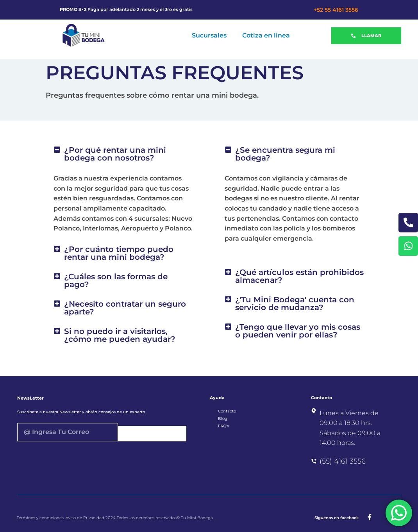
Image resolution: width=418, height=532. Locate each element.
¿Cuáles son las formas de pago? (116, 280)
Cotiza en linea (266, 35)
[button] (123, 154)
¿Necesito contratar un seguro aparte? (125, 308)
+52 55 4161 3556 (336, 10)
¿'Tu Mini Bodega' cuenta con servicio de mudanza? (295, 303)
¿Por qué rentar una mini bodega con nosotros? (115, 154)
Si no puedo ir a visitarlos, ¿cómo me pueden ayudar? (120, 335)
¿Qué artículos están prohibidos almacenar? (299, 276)
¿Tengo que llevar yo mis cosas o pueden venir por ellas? (298, 331)
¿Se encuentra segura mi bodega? (285, 154)
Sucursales (209, 35)
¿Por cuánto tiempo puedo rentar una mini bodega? (119, 253)
